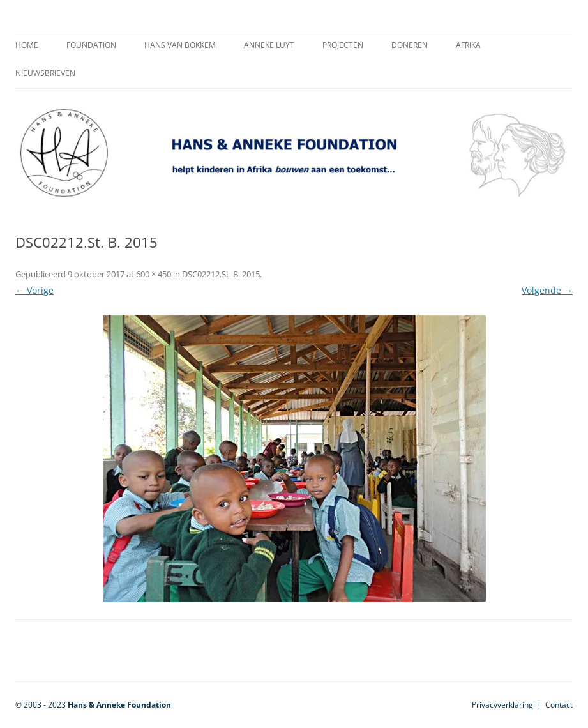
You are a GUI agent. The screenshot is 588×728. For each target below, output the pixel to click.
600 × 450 (154, 274)
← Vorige (34, 290)
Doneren (410, 45)
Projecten (343, 45)
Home (27, 45)
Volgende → (547, 290)
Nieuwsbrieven (45, 73)
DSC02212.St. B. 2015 (221, 274)
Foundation (91, 45)
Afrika (468, 45)
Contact (559, 705)
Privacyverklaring (502, 705)
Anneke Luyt (269, 45)
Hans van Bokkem (180, 45)
